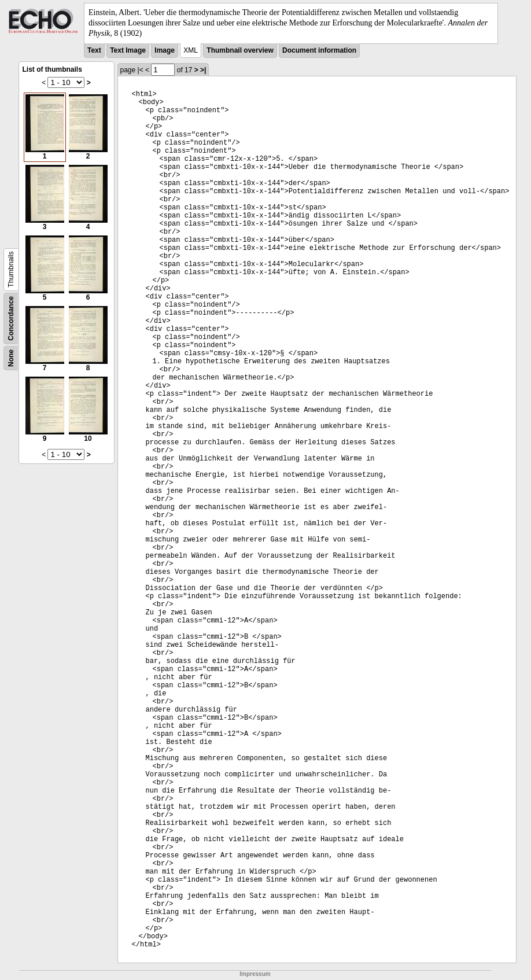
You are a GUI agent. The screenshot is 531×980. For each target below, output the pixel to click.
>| (203, 70)
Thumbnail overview (240, 50)
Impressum (255, 974)
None (11, 358)
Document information (319, 50)
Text (94, 50)
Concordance (11, 318)
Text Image (128, 50)
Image (165, 50)
